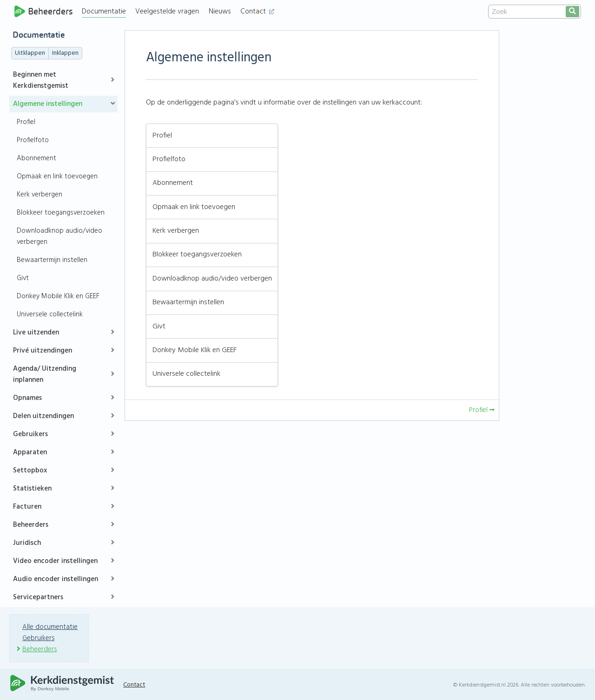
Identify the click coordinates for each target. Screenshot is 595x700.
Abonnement (36, 158)
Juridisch (27, 543)
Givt (23, 278)
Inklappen (65, 53)
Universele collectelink (50, 314)
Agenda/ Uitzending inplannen (45, 374)
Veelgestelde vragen (169, 12)
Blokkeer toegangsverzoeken (61, 213)
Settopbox (30, 471)
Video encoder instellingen (55, 561)
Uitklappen (30, 53)
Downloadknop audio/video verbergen (59, 236)
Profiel (26, 122)
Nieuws (221, 12)
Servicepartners (38, 597)
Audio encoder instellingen (56, 579)
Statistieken (32, 489)
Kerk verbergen (40, 195)
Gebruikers (30, 434)
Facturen (27, 507)
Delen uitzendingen (43, 416)
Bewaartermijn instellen (52, 260)
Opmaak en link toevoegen (57, 177)
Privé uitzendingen (43, 351)
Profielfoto (33, 140)
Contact (259, 12)
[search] (573, 12)
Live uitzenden (36, 333)
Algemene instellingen (48, 104)
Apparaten (30, 452)
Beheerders (44, 11)
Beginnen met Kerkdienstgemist (41, 80)
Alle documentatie (50, 627)
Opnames (27, 398)
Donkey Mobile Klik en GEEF (58, 296)
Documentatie (105, 12)
